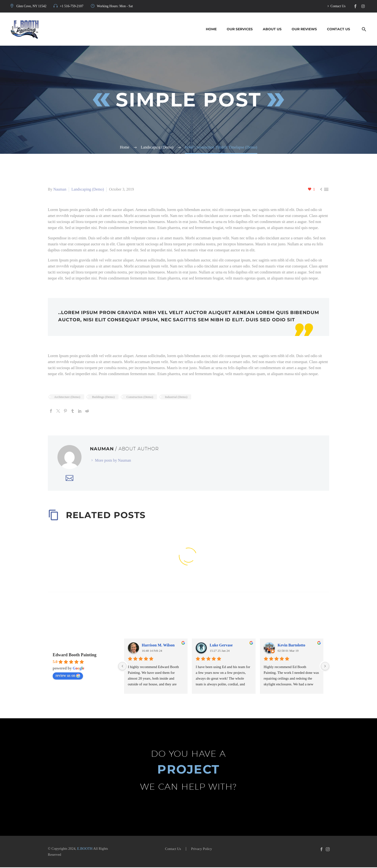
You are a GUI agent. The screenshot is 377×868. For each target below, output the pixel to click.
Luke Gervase (221, 646)
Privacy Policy (202, 850)
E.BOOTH (85, 849)
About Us (272, 29)
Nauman (60, 189)
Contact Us (338, 6)
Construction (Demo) (140, 397)
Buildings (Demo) (103, 397)
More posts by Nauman (113, 461)
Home (211, 29)
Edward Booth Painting (75, 655)
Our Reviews (304, 29)
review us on (68, 676)
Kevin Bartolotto (292, 646)
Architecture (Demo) (67, 397)
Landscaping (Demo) (88, 189)
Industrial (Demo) (176, 397)
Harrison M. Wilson (158, 646)
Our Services (240, 29)
